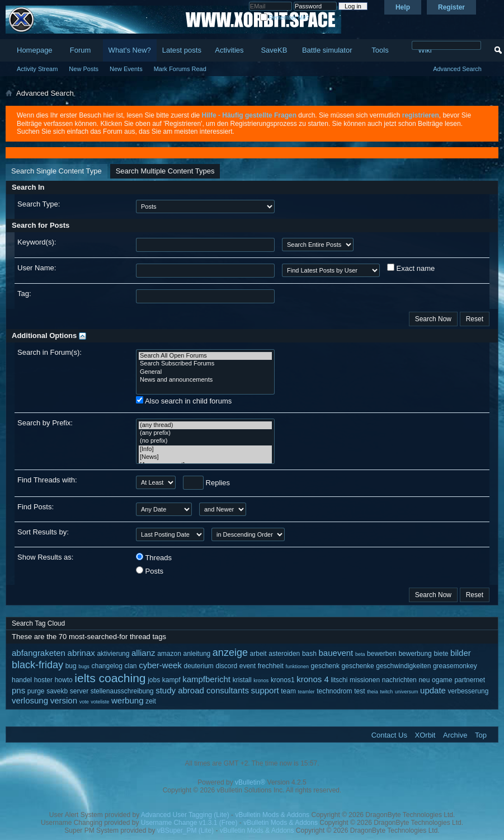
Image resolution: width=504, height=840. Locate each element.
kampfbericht (206, 679)
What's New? (130, 50)
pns (18, 690)
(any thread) (205, 425)
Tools (380, 50)
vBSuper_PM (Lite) (185, 830)
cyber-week (160, 665)
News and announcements (205, 380)
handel (22, 680)
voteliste (100, 702)
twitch (386, 692)
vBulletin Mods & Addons (272, 815)
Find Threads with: (47, 480)
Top (481, 735)
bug (71, 666)
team (288, 691)
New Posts (84, 69)
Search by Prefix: (45, 423)
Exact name (411, 268)
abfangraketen (39, 653)
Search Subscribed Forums (205, 364)
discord (226, 666)
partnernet (470, 680)
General (205, 372)
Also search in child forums (184, 401)
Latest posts (182, 50)
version (64, 700)
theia (373, 692)
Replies (206, 483)
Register (451, 7)
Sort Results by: (43, 532)
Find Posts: (36, 507)
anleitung (197, 654)
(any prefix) (205, 433)
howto (64, 680)
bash (309, 654)
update (433, 690)
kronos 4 (313, 679)
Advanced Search (457, 69)
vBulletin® (250, 782)
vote (84, 702)
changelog (107, 666)
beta (360, 654)
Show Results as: (45, 557)
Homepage (35, 50)
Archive (455, 735)
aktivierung (113, 654)
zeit (151, 701)
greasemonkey (455, 666)
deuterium (198, 666)
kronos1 (283, 680)
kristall (242, 680)
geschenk (325, 666)
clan (130, 666)
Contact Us (389, 735)
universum (407, 692)
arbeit (258, 654)
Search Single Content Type (56, 171)
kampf (171, 680)
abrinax (81, 653)
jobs (154, 680)
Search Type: (39, 204)
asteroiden (284, 654)
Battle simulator (327, 50)
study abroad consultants (202, 690)
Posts (150, 571)
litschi (339, 680)
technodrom (334, 691)
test (359, 691)
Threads (154, 557)
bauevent (336, 653)
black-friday (37, 665)
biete (441, 654)
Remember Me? (284, 18)
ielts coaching (110, 678)
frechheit (271, 666)
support (265, 690)
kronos (261, 681)
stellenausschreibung (122, 691)
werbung (128, 700)
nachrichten (399, 680)
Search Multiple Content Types (165, 171)
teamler (307, 692)
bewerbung (415, 654)
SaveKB (274, 50)
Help (403, 7)
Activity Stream (37, 69)
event (248, 666)
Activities (229, 50)
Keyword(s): (37, 242)
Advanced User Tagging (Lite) (185, 815)
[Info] (205, 449)
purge (36, 691)
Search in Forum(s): (50, 352)
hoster (43, 680)
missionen (365, 680)
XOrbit (425, 735)
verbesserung (468, 691)
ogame (442, 680)
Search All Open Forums (205, 356)
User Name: (37, 268)
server (79, 691)
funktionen (297, 667)
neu (424, 680)
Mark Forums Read (180, 69)
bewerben (382, 654)
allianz (143, 653)
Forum (81, 50)
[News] (205, 457)
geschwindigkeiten (403, 666)
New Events (126, 69)
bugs (84, 667)
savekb (57, 691)
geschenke (358, 666)
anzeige (230, 653)
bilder (461, 653)
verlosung (30, 700)
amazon (169, 654)
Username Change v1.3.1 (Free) (189, 823)
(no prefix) (205, 441)
